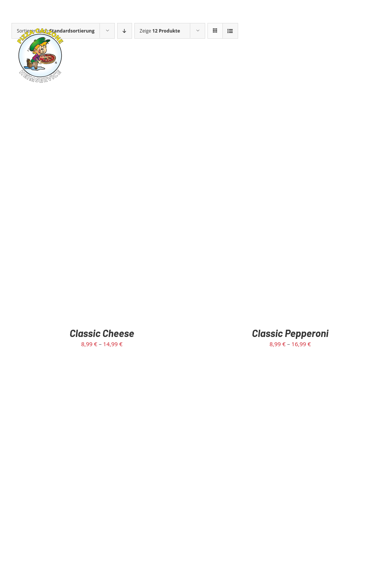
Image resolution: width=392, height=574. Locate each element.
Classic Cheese (102, 333)
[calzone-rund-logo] (40, 29)
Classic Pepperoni (290, 333)
